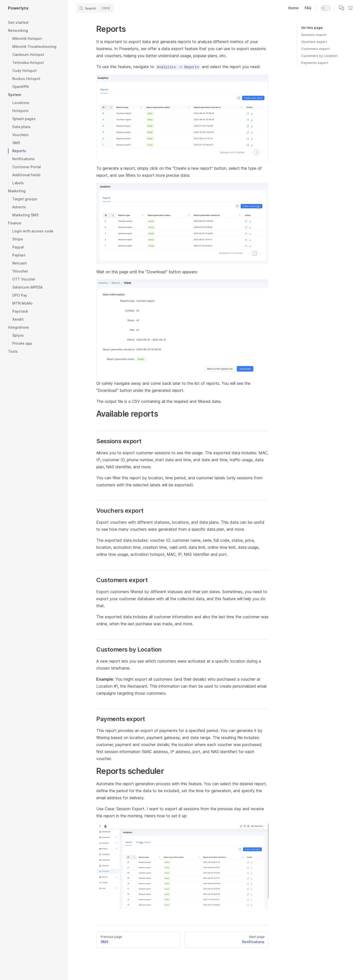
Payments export (314, 63)
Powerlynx (18, 8)
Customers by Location (319, 56)
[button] (34, 95)
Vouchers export (314, 42)
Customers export (315, 49)
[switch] (326, 8)
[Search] (95, 8)
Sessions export (314, 35)
